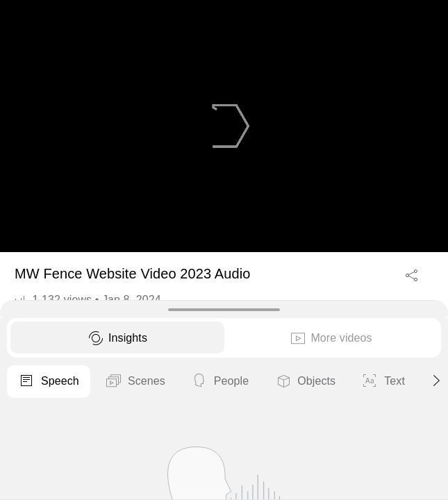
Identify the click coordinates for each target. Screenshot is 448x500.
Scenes (135, 382)
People (220, 382)
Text (383, 382)
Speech (49, 382)
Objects (305, 382)
